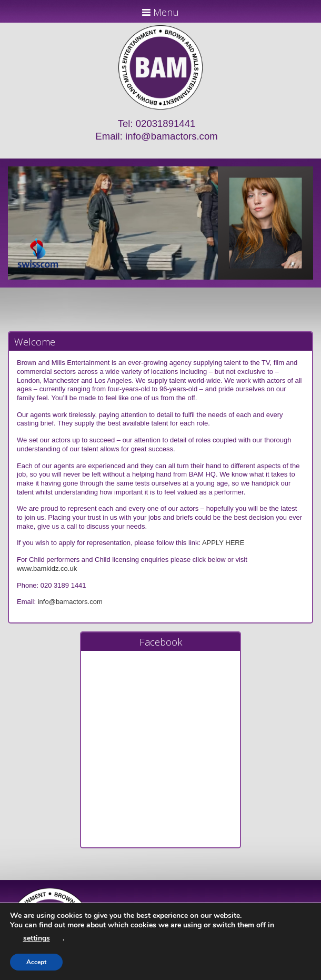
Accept (36, 962)
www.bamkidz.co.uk (47, 568)
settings (37, 938)
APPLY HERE (223, 543)
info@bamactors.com (172, 136)
